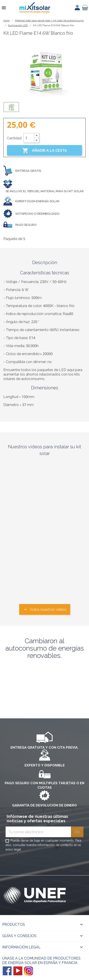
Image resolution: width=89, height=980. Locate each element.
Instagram (29, 971)
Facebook (7, 971)
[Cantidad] (29, 138)
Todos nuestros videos (45, 610)
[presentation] (39, 864)
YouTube (18, 971)
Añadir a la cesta (44, 151)
